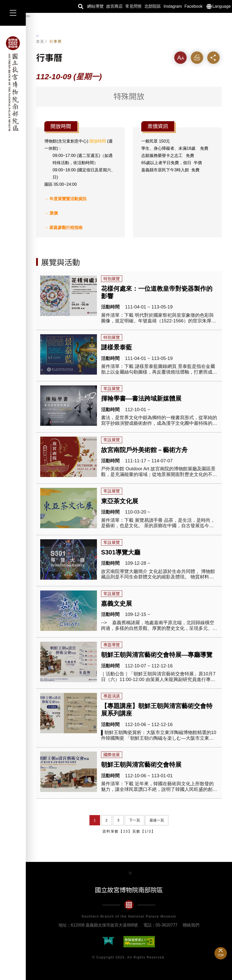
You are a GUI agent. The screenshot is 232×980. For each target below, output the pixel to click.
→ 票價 (51, 213)
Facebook (194, 6)
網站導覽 (95, 6)
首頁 (40, 41)
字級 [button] (180, 58)
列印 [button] (197, 58)
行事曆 (56, 41)
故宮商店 (114, 6)
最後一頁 (157, 820)
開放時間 (98, 141)
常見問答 (134, 6)
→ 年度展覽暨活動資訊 (65, 199)
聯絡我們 (191, 925)
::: (37, 36)
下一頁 (135, 820)
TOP (221, 955)
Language (222, 6)
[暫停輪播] (28, 16)
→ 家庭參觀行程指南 (63, 228)
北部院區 (153, 6)
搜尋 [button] (81, 6)
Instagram (173, 6)
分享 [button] (213, 58)
